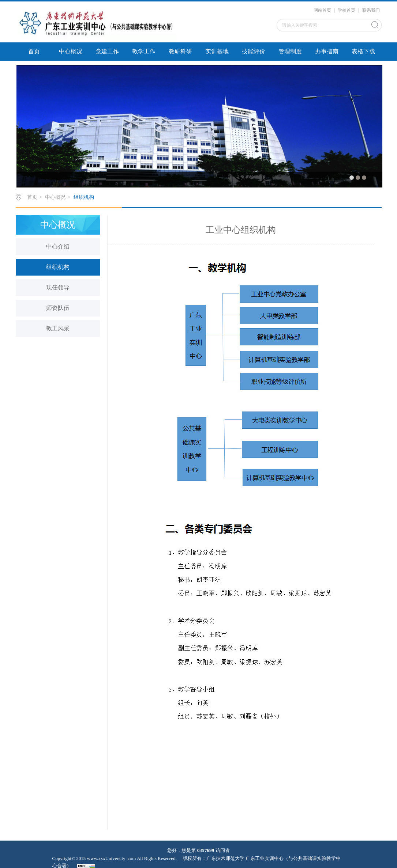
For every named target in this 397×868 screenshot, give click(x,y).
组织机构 (84, 197)
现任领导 (58, 287)
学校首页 (347, 10)
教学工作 (144, 51)
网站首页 (322, 10)
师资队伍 (58, 308)
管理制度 (290, 51)
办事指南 (327, 51)
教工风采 (58, 328)
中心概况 (71, 51)
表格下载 (363, 51)
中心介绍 (58, 247)
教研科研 (180, 51)
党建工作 (107, 51)
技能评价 (254, 51)
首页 (34, 51)
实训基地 (217, 51)
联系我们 (371, 10)
